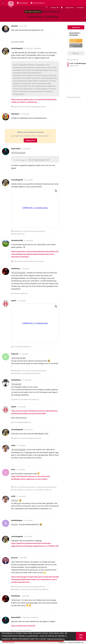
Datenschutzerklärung (76, 642)
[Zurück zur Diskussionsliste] (3, 3)
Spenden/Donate (9, 642)
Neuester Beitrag (74, 97)
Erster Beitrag (73, 60)
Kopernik (17, 384)
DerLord (17, 600)
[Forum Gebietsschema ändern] (54, 8)
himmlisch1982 (20, 358)
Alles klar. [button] (81, 636)
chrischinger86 (20, 153)
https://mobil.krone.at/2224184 (23, 626)
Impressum (63, 642)
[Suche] (46, 7)
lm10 (16, 501)
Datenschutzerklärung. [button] (56, 639)
